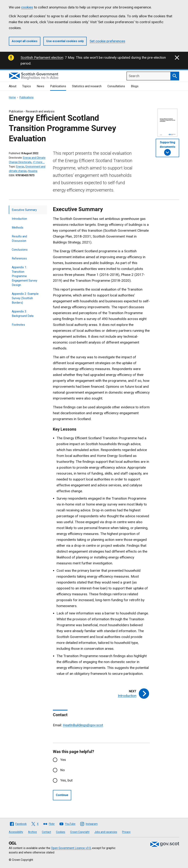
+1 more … (39, 162)
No (63, 770)
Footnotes (18, 325)
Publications (58, 86)
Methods (18, 228)
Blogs (135, 86)
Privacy (126, 832)
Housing (33, 171)
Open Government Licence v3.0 (71, 848)
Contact (46, 832)
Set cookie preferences (107, 41)
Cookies (61, 832)
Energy (20, 167)
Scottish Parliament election (42, 58)
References (19, 258)
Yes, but (66, 780)
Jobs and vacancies (106, 832)
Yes (63, 760)
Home (12, 97)
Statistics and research (87, 86)
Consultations (116, 86)
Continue (62, 795)
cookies (27, 7)
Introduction (19, 219)
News (40, 86)
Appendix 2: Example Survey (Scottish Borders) (25, 298)
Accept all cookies (25, 41)
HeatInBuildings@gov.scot (83, 725)
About (13, 86)
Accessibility (16, 832)
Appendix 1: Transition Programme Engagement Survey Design (25, 276)
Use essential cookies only (65, 41)
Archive (32, 832)
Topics (27, 86)
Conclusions (20, 250)
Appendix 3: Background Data (23, 314)
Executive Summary (24, 210)
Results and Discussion (19, 239)
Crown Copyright (80, 832)
